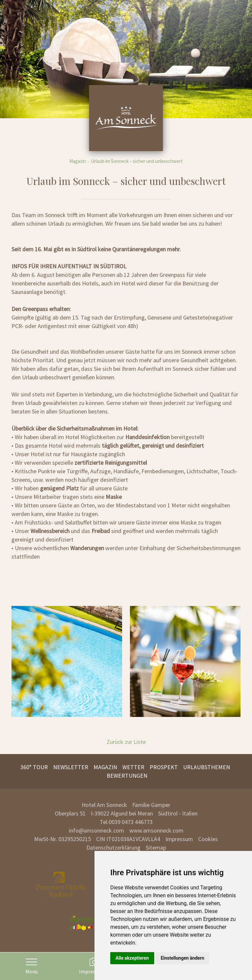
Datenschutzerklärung (113, 847)
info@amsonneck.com (96, 830)
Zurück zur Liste (126, 742)
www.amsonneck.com (156, 830)
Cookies (208, 839)
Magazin (78, 161)
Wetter (133, 767)
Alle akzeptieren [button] (132, 958)
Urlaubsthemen (207, 767)
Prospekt (164, 767)
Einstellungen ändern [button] (183, 958)
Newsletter (71, 767)
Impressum (179, 839)
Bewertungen (127, 776)
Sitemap (156, 847)
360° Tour (34, 767)
